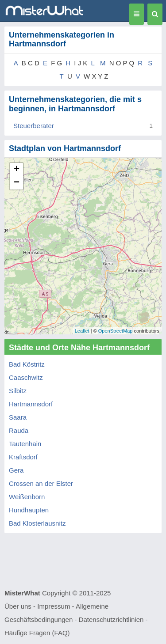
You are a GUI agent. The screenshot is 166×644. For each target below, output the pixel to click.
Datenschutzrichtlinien (111, 619)
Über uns (18, 606)
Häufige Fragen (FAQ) (37, 633)
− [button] (17, 183)
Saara (18, 417)
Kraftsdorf (23, 457)
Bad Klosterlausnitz (37, 523)
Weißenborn (27, 497)
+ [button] (17, 170)
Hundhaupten (29, 510)
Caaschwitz (26, 377)
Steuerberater (34, 126)
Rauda (19, 430)
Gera (16, 470)
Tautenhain (25, 444)
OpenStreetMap (116, 331)
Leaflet (82, 331)
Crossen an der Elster (41, 483)
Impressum (54, 606)
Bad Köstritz (27, 364)
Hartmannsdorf (31, 404)
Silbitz (18, 391)
